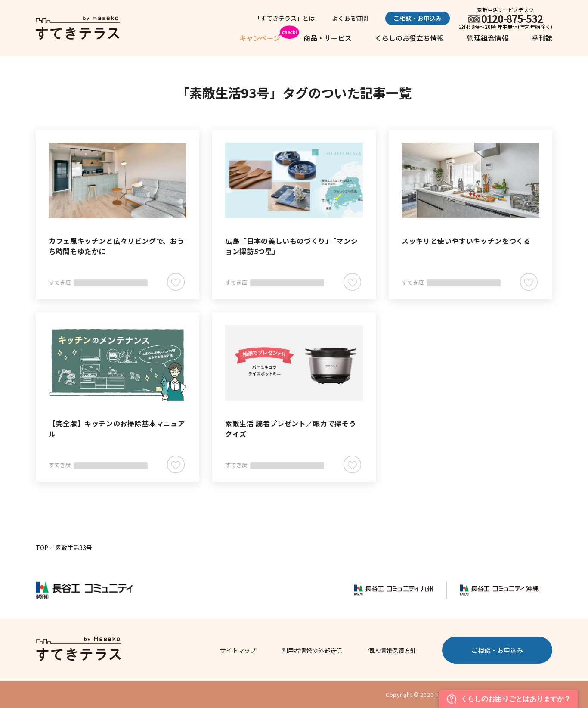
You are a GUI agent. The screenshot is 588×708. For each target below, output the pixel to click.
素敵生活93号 (74, 547)
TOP (42, 547)
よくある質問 (350, 18)
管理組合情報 (488, 38)
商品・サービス (328, 38)
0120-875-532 (512, 18)
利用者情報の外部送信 (312, 650)
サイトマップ (238, 650)
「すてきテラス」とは (285, 18)
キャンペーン (260, 38)
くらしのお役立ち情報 (409, 38)
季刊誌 (542, 38)
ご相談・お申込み (418, 18)
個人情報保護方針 (392, 650)
